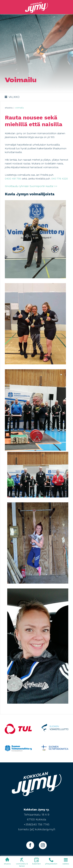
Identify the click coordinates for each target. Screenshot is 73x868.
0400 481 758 (13, 179)
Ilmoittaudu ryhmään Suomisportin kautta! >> (31, 186)
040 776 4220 (60, 179)
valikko (66, 861)
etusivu (7, 861)
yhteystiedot (51, 861)
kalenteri (37, 861)
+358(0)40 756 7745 (37, 824)
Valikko (12, 97)
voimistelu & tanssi (22, 862)
